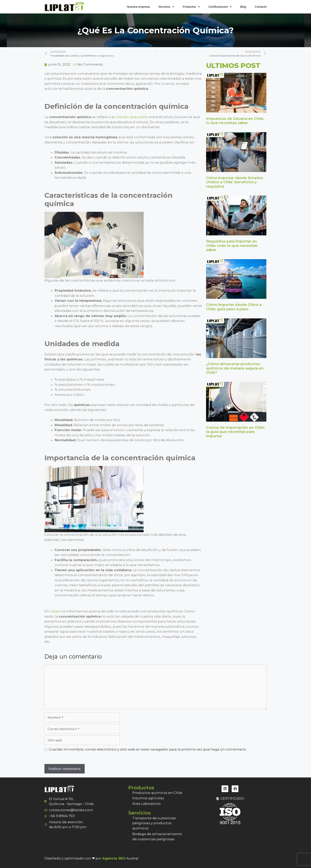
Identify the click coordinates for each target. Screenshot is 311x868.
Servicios (166, 7)
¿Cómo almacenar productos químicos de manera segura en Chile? (235, 368)
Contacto (261, 7)
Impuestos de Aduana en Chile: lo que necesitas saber (235, 121)
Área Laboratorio (146, 804)
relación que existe (131, 117)
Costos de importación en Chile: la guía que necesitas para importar (236, 432)
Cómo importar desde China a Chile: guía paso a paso (234, 307)
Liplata (56, 611)
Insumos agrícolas (148, 798)
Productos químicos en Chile (157, 793)
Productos (191, 7)
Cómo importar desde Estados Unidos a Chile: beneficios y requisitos (235, 182)
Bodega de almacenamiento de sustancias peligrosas (157, 836)
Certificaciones (220, 7)
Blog (243, 7)
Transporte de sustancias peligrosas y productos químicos (154, 823)
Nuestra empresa (138, 7)
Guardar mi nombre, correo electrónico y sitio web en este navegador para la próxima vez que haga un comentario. (148, 749)
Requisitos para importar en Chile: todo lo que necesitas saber (232, 246)
